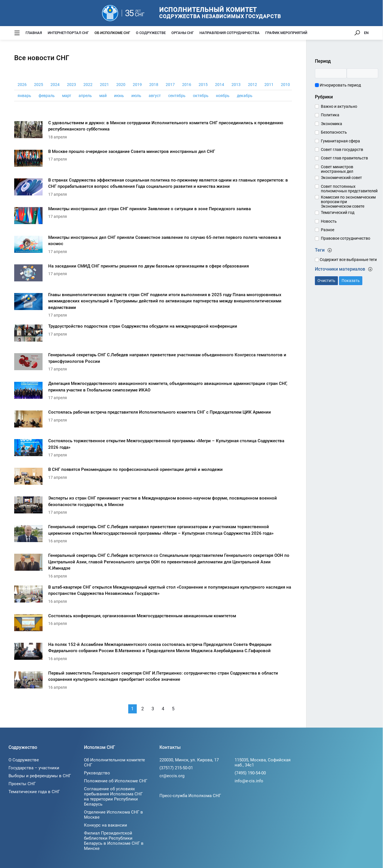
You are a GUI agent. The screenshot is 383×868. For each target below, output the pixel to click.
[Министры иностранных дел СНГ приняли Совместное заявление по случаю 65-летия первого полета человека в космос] (153, 246)
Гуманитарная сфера (340, 141)
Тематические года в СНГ (34, 792)
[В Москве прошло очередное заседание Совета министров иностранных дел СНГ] (153, 160)
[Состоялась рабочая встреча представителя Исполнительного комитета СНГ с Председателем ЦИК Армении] (153, 421)
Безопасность (334, 132)
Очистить (326, 281)
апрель (85, 96)
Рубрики (324, 97)
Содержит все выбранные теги (346, 260)
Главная (34, 33)
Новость (329, 221)
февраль (47, 96)
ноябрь (223, 96)
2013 (236, 85)
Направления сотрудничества (230, 33)
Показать (351, 281)
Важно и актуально (339, 106)
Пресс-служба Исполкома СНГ (190, 796)
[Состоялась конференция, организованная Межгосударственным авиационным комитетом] (153, 624)
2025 (39, 85)
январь (24, 96)
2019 (137, 85)
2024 (55, 85)
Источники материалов (344, 269)
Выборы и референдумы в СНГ (40, 776)
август (155, 96)
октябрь (201, 96)
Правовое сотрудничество (346, 238)
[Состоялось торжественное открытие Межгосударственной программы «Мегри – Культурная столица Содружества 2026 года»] (153, 449)
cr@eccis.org (172, 776)
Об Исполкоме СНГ (112, 33)
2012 (252, 85)
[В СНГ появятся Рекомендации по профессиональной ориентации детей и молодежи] (153, 478)
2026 (22, 85)
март (67, 96)
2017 (170, 85)
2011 (269, 85)
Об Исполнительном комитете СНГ (114, 762)
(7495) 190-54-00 (250, 773)
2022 (88, 85)
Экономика (332, 124)
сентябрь (177, 96)
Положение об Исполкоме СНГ (116, 781)
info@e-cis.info (249, 781)
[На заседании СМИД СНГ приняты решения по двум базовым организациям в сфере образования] (153, 274)
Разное (328, 230)
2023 (71, 85)
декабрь (245, 96)
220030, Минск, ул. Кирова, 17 (189, 760)
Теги (323, 250)
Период (323, 61)
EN (366, 33)
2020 (121, 85)
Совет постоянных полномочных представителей (349, 189)
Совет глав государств (342, 149)
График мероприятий (286, 33)
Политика (330, 115)
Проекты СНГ (22, 784)
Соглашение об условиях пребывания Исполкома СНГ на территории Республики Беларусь (113, 797)
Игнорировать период (338, 85)
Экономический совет (341, 178)
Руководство (97, 773)
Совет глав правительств (344, 158)
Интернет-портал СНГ (68, 33)
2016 (187, 85)
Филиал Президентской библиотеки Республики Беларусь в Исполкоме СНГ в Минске (114, 841)
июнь (119, 96)
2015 (203, 85)
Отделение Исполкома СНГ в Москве (113, 815)
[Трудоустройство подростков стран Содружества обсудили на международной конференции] (153, 335)
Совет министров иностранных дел (337, 169)
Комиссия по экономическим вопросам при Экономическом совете (348, 202)
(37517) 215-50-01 (176, 768)
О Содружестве (151, 33)
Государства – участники (34, 768)
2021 (104, 85)
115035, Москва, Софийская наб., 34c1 (263, 762)
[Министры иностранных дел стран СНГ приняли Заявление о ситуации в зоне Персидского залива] (153, 217)
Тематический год (338, 212)
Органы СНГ (183, 33)
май (103, 96)
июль (136, 96)
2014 (220, 85)
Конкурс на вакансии (106, 825)
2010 (285, 85)
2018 (154, 85)
